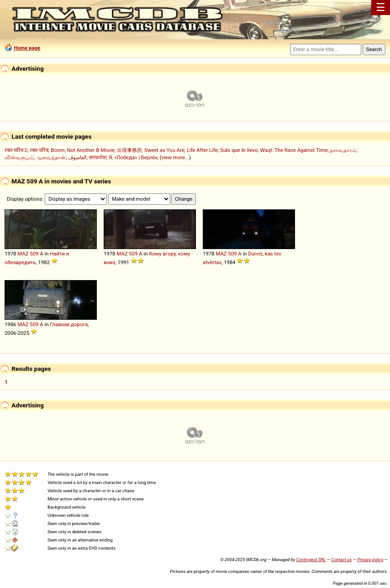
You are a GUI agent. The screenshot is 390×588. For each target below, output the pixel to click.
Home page (27, 48)
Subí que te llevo (239, 150)
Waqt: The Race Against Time (294, 150)
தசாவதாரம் (343, 150)
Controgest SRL (311, 559)
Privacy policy (370, 559)
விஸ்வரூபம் (19, 157)
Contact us (341, 559)
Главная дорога (69, 324)
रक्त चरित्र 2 (16, 150)
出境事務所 (129, 150)
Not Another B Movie (90, 150)
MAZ (23, 254)
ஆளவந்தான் (51, 157)
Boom (58, 150)
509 (34, 254)
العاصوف (77, 157)
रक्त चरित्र (39, 150)
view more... (175, 157)
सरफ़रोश (98, 157)
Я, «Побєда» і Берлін (133, 157)
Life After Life (202, 150)
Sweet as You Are (164, 150)
